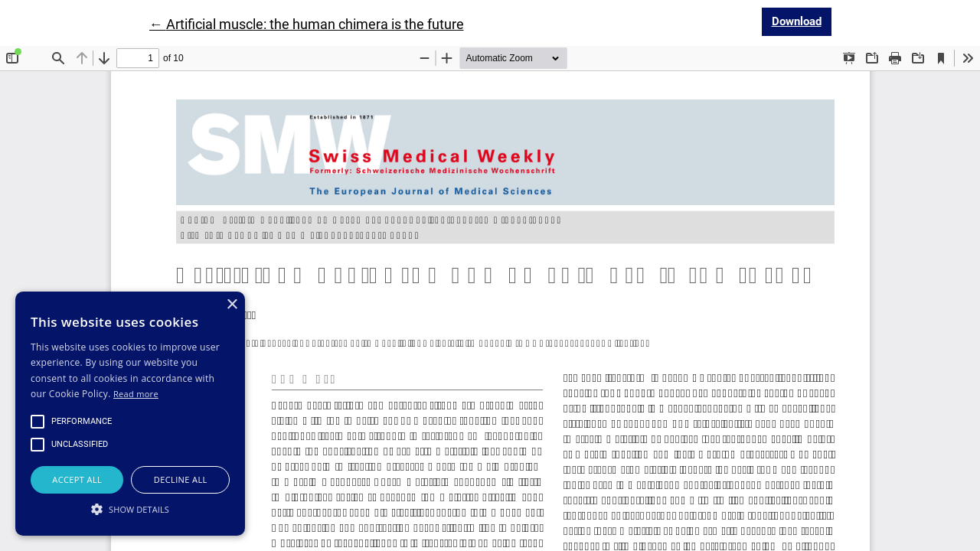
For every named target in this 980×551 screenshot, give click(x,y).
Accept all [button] (77, 479)
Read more (136, 394)
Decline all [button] (181, 479)
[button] (130, 509)
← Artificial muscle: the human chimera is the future (307, 24)
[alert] (130, 414)
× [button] (232, 305)
